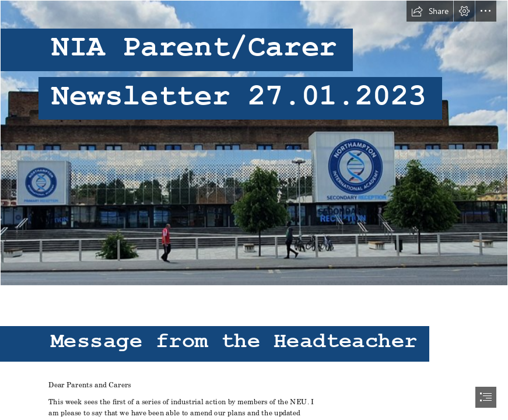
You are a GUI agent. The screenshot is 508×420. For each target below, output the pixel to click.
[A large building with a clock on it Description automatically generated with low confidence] (254, 143)
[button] (430, 11)
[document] (254, 210)
